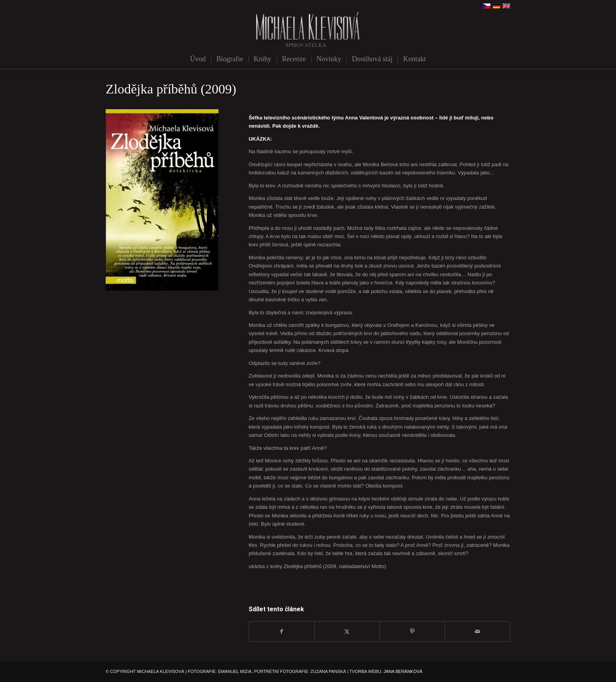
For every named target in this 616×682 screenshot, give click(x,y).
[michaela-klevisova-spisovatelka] (308, 30)
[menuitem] (198, 59)
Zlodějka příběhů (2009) (171, 89)
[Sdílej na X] (347, 632)
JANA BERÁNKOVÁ (403, 671)
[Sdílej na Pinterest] (412, 632)
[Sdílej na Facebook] (282, 632)
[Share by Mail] (478, 632)
